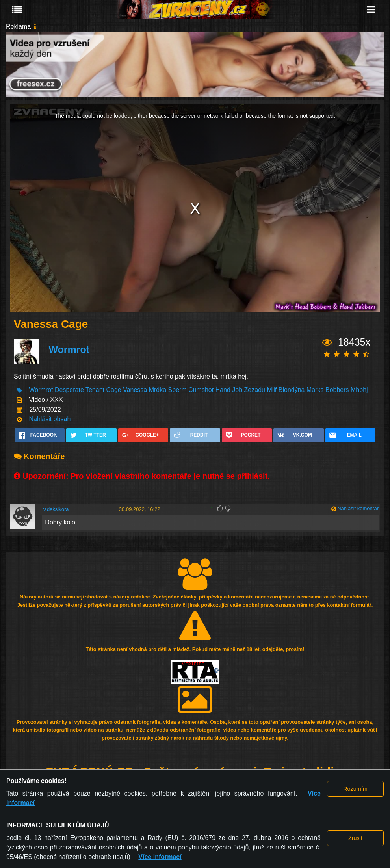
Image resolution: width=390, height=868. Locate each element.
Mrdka (158, 390)
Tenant (95, 390)
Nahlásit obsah (50, 419)
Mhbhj (359, 390)
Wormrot (69, 350)
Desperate (70, 390)
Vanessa (135, 390)
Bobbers (337, 390)
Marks (315, 390)
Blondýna (292, 390)
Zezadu (255, 390)
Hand (223, 390)
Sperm (177, 390)
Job (237, 390)
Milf (272, 390)
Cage (113, 390)
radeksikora (55, 509)
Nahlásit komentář (358, 508)
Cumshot (201, 390)
